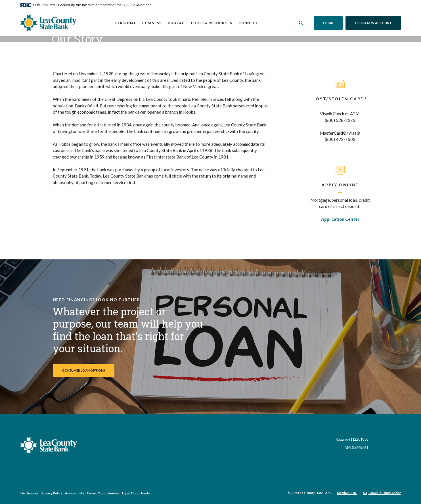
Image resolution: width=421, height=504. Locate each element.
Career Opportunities (103, 493)
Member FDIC (347, 493)
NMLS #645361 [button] (356, 448)
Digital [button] (176, 23)
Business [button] (152, 23)
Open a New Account (378, 23)
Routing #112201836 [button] (352, 439)
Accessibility (75, 493)
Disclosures (30, 493)
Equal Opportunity (136, 493)
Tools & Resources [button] (211, 23)
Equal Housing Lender (385, 493)
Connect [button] (248, 23)
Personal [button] (126, 23)
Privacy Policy (52, 493)
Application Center (340, 219)
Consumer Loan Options (84, 370)
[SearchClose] (301, 23)
